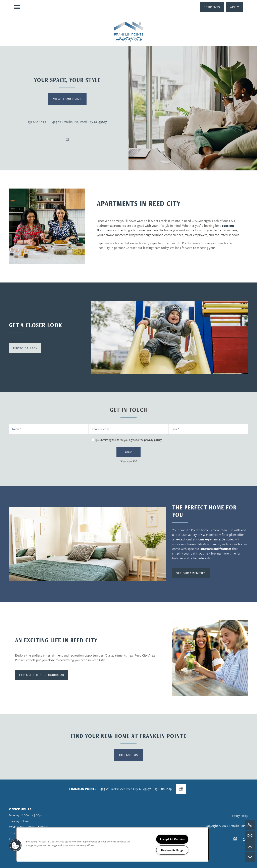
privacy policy (153, 440)
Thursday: (15, 833)
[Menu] (17, 7)
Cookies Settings (172, 850)
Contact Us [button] (128, 755)
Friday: (13, 839)
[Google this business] (67, 139)
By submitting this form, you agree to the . (129, 440)
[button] (212, 7)
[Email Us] (250, 836)
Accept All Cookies (172, 839)
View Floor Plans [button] (67, 99)
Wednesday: (17, 827)
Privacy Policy (239, 815)
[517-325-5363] (250, 825)
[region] (112, 844)
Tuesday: (14, 821)
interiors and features (216, 549)
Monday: (14, 815)
